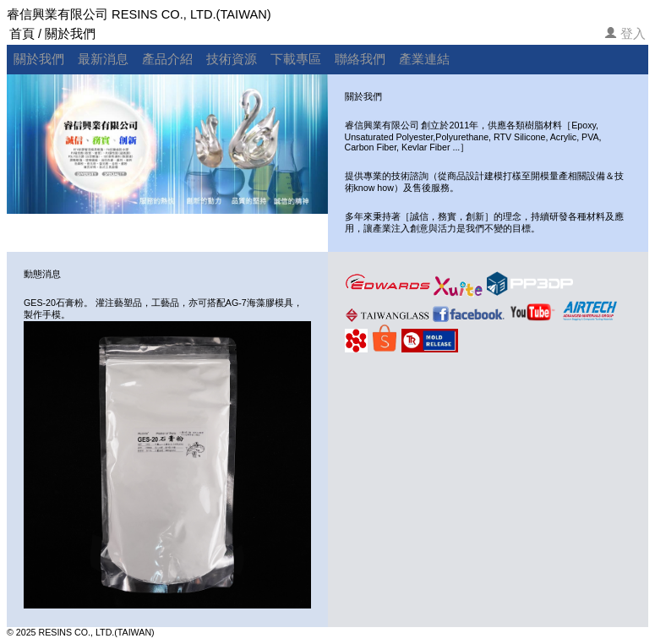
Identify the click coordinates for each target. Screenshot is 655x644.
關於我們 (39, 59)
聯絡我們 (360, 59)
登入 (633, 34)
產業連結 (424, 59)
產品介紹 (167, 59)
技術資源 (232, 59)
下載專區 (296, 59)
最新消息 (103, 59)
